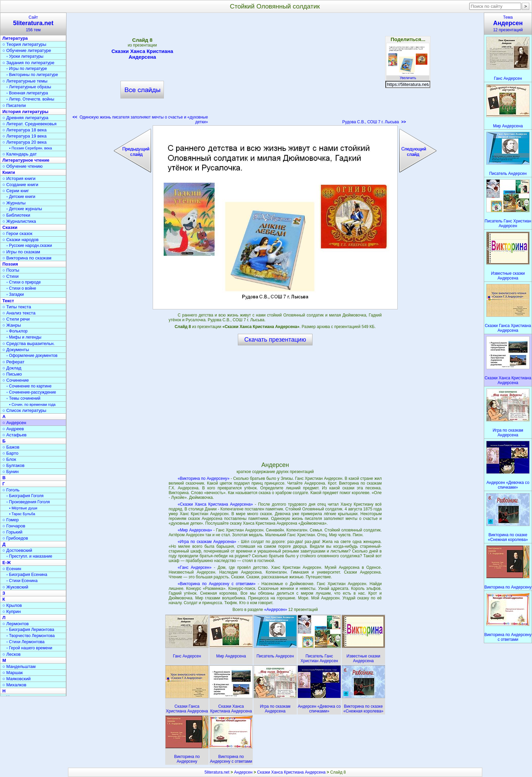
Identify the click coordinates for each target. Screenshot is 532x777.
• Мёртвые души (23, 508)
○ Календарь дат (20, 154)
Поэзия (10, 264)
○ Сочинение (16, 380)
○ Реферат (13, 362)
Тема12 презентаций (508, 24)
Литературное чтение (26, 160)
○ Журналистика (19, 221)
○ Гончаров (14, 526)
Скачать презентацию (275, 340)
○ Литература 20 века (24, 142)
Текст (8, 301)
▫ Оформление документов (32, 356)
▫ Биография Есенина (27, 575)
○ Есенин (12, 569)
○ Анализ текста (19, 313)
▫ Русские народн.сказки (29, 246)
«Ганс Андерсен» (195, 567)
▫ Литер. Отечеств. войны (30, 99)
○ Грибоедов (15, 538)
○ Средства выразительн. (28, 344)
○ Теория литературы (24, 44)
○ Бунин (11, 472)
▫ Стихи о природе (24, 282)
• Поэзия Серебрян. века (31, 148)
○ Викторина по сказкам (27, 258)
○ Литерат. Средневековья (30, 124)
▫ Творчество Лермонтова (31, 636)
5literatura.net (217, 772)
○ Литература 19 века (24, 136)
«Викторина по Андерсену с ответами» (217, 584)
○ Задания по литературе (28, 63)
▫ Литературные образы (29, 87)
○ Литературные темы (25, 81)
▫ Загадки (15, 294)
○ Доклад (12, 368)
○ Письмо (12, 374)
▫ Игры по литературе (27, 69)
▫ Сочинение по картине (29, 386)
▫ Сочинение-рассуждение (31, 392)
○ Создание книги (20, 185)
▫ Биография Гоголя (25, 496)
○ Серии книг (16, 191)
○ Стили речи (16, 319)
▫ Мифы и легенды (24, 337)
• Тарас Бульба (22, 514)
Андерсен (243, 772)
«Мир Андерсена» (195, 530)
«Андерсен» (276, 610)
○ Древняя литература (25, 118)
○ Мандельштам (19, 666)
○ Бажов (11, 447)
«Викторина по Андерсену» (204, 478)
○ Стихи (11, 276)
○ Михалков (14, 685)
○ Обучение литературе (27, 50)
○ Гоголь (11, 490)
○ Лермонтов (16, 624)
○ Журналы (14, 203)
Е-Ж (7, 563)
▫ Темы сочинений (23, 398)
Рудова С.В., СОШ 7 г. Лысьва (374, 122)
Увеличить (408, 76)
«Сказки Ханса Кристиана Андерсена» (215, 504)
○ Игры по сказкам (21, 252)
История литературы (25, 112)
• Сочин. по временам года (32, 404)
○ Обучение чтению (23, 166)
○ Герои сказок (17, 233)
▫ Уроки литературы (25, 56)
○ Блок (9, 459)
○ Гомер (11, 520)
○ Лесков (12, 654)
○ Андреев (13, 429)
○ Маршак (13, 673)
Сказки (10, 227)
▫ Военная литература (27, 93)
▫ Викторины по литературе (32, 75)
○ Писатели (14, 105)
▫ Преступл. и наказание (29, 556)
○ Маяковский (16, 679)
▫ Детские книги (21, 197)
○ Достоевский (17, 550)
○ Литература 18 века (24, 130)
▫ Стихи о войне (21, 288)
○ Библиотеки (16, 215)
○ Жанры (12, 325)
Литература (15, 38)
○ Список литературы (24, 410)
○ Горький (12, 532)
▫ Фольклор (17, 331)
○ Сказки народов (21, 240)
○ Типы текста (17, 307)
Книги (9, 172)
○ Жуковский (15, 587)
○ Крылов (12, 605)
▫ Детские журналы (24, 209)
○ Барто (10, 453)
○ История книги (19, 178)
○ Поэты (11, 270)
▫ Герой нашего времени (29, 648)
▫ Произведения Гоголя (28, 502)
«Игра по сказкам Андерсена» (207, 542)
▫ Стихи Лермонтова (25, 642)
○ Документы (16, 350)
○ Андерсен (14, 423)
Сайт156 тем (33, 24)
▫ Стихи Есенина (22, 581)
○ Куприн (12, 611)
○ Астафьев (14, 435)
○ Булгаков (13, 465)
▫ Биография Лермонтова (30, 630)
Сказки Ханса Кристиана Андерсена (142, 54)
